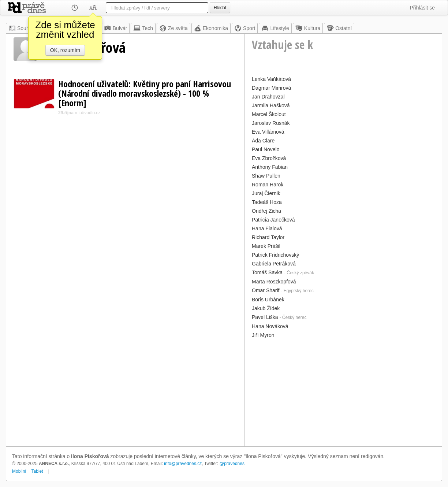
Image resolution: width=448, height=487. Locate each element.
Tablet (37, 471)
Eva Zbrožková (269, 158)
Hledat (220, 8)
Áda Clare (263, 141)
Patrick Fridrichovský (275, 255)
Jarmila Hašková (271, 105)
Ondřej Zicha (266, 211)
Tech (143, 28)
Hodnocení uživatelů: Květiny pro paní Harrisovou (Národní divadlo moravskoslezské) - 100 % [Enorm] (145, 93)
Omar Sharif (266, 290)
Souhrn (21, 28)
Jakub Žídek (266, 308)
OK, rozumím (65, 50)
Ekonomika (211, 28)
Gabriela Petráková (274, 264)
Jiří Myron (263, 335)
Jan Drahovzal (268, 97)
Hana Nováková (270, 326)
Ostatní (339, 28)
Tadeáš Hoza (267, 202)
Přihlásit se (422, 8)
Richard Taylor (268, 237)
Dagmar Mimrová (271, 88)
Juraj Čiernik (266, 193)
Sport (245, 28)
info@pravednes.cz (183, 464)
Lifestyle (275, 28)
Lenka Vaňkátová (271, 79)
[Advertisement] (343, 391)
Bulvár (116, 28)
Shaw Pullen (266, 176)
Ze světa (173, 28)
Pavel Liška (265, 317)
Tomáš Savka (267, 272)
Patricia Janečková (273, 220)
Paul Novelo (266, 149)
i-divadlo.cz (89, 113)
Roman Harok (268, 185)
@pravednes (232, 464)
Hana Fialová (267, 228)
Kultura (308, 28)
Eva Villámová (268, 132)
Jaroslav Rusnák (271, 123)
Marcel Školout (269, 114)
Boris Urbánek (268, 300)
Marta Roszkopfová (274, 282)
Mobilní (19, 471)
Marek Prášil (266, 246)
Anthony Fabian (270, 167)
